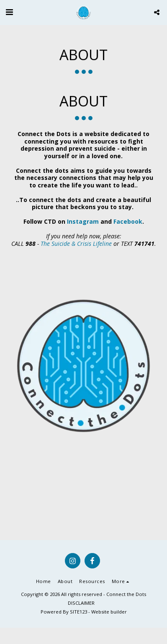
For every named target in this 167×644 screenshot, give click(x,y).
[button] (9, 12)
